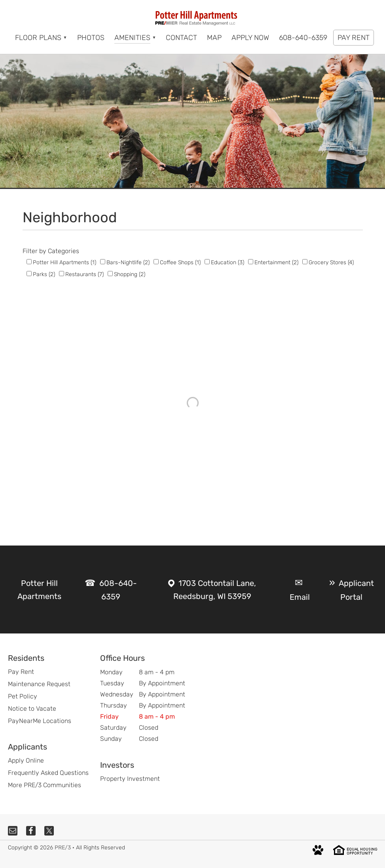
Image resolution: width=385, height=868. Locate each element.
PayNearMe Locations (40, 721)
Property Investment (130, 779)
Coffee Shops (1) (180, 262)
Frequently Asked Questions (48, 773)
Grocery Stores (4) (331, 262)
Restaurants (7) (84, 274)
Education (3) (228, 262)
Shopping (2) (130, 274)
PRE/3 (63, 848)
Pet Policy (23, 696)
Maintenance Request (39, 684)
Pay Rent (21, 672)
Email (300, 597)
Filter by (34, 251)
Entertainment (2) (276, 262)
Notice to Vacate (32, 709)
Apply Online (26, 760)
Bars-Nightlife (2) (128, 262)
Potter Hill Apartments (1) (64, 262)
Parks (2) (44, 274)
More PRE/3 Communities (45, 785)
